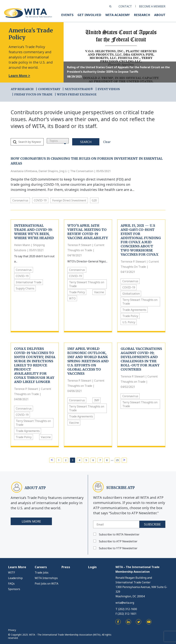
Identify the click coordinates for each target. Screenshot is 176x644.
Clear (107, 142)
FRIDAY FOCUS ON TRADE (33, 94)
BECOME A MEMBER (152, 6)
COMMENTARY (49, 89)
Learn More (31, 521)
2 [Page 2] (66, 460)
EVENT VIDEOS (109, 89)
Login (92, 567)
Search (86, 142)
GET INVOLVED (89, 15)
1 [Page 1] (59, 460)
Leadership (15, 578)
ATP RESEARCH (22, 89)
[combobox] (58, 141)
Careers (41, 567)
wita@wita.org (125, 603)
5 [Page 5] (86, 460)
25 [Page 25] (117, 460)
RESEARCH (142, 15)
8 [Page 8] (107, 460)
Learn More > (19, 76)
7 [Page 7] (100, 460)
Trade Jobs (42, 573)
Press (66, 567)
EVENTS (67, 15)
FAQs (11, 584)
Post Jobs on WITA (46, 584)
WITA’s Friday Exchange (77, 94)
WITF (12, 573)
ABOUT (160, 15)
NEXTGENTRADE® (79, 89)
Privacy (12, 630)
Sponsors (14, 589)
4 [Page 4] (79, 460)
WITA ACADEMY (118, 15)
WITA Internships (46, 578)
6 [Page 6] (93, 460)
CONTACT (125, 6)
